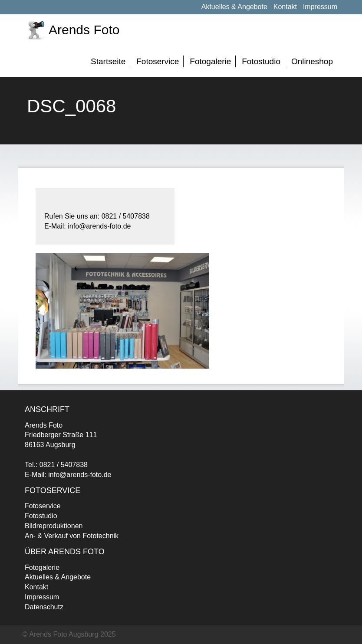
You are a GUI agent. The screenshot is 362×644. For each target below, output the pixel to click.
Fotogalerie (210, 61)
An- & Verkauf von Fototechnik (72, 536)
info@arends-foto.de (80, 475)
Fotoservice (158, 61)
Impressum (320, 7)
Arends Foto (84, 30)
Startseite (108, 61)
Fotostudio (261, 61)
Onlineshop (312, 61)
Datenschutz (44, 607)
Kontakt (285, 7)
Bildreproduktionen (54, 526)
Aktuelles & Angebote (234, 7)
